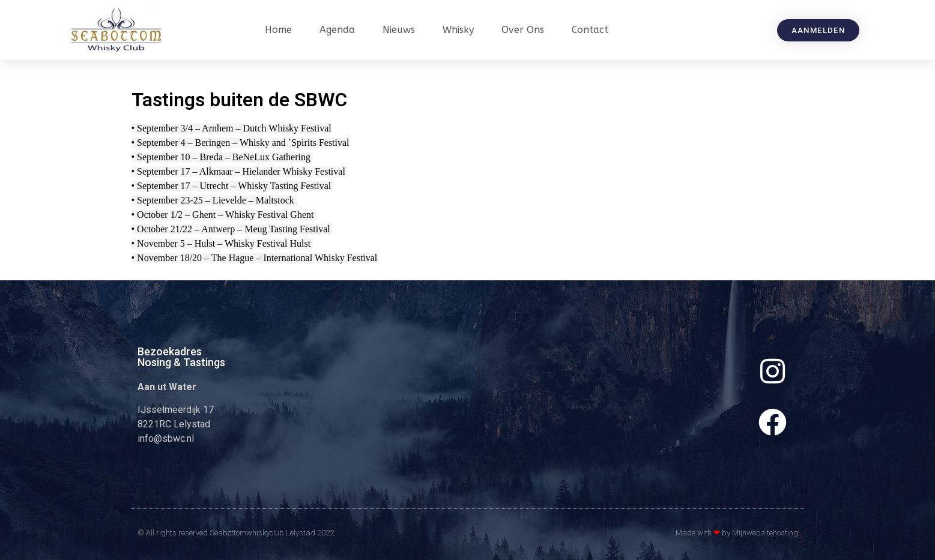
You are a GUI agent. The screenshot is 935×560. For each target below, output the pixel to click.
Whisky (458, 30)
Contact (590, 30)
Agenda (337, 30)
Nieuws (399, 30)
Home (278, 30)
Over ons (523, 30)
